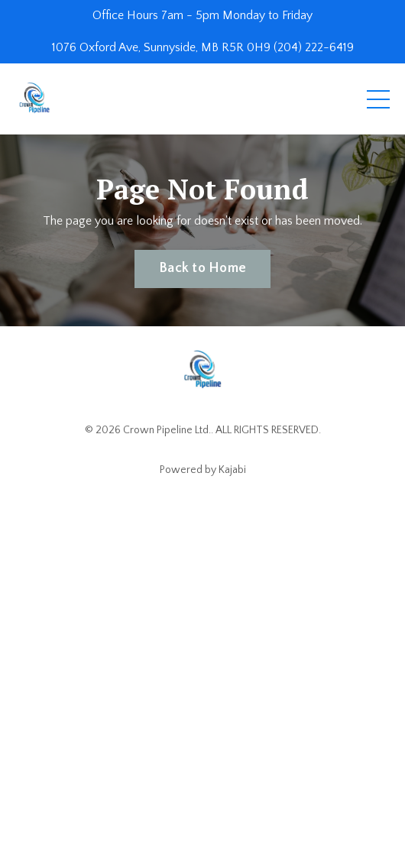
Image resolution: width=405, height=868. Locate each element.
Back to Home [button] (202, 268)
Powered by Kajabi (203, 470)
